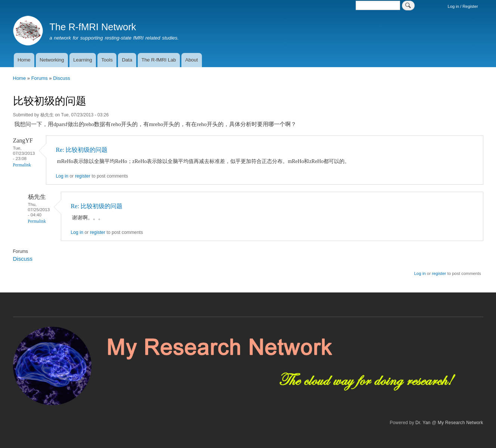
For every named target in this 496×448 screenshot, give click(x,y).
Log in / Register (463, 6)
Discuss (62, 78)
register (83, 176)
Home (24, 60)
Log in (62, 176)
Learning (83, 60)
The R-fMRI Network (93, 27)
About (191, 60)
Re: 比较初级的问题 (82, 150)
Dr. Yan (423, 423)
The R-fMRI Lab (159, 60)
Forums (40, 78)
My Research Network (461, 423)
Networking (52, 60)
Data (127, 60)
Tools (107, 60)
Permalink (22, 165)
